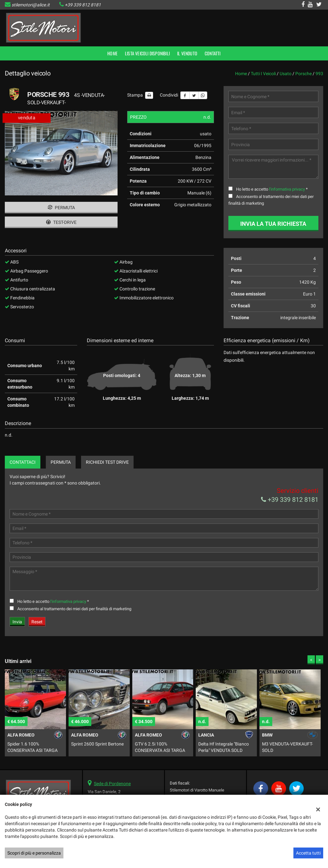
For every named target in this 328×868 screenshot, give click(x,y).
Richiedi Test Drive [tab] (107, 462)
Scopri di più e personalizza (34, 853)
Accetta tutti (308, 853)
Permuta (61, 208)
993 (319, 74)
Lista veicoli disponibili (147, 53)
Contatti (213, 53)
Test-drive (61, 222)
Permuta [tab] (61, 462)
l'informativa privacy (287, 189)
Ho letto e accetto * (272, 189)
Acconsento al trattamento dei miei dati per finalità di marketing (74, 609)
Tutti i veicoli (263, 74)
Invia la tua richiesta (273, 224)
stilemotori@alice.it (31, 5)
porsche (303, 74)
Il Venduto (187, 53)
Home (112, 53)
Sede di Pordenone (112, 784)
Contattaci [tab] (23, 462)
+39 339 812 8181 (83, 5)
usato (286, 74)
